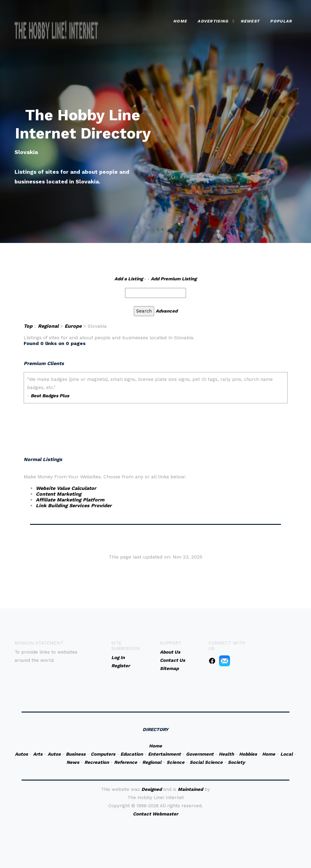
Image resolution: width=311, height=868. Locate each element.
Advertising (213, 21)
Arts (38, 754)
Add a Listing (129, 279)
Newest (250, 21)
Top (28, 326)
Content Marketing (59, 494)
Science (176, 762)
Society (236, 762)
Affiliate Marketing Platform (70, 500)
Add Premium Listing (174, 279)
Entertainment (164, 754)
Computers (103, 754)
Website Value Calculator (66, 488)
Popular (281, 21)
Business (76, 754)
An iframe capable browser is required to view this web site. (156, 410)
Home (180, 21)
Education (132, 754)
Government (200, 754)
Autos (21, 754)
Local (287, 754)
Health (226, 754)
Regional (48, 326)
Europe (73, 326)
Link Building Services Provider (74, 506)
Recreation (97, 762)
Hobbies (248, 754)
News (73, 762)
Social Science (206, 762)
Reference (126, 762)
